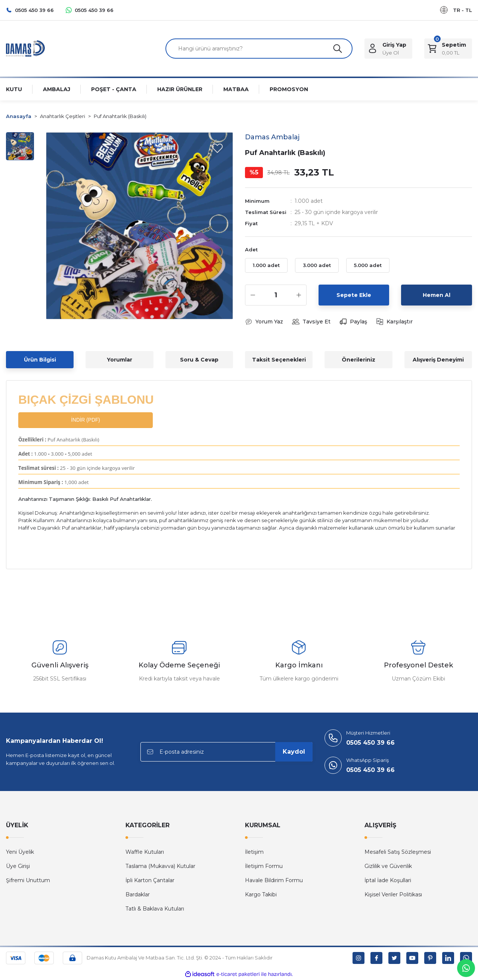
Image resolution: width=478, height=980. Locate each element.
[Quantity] (276, 295)
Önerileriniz (358, 360)
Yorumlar (119, 360)
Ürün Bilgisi (40, 360)
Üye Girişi (18, 866)
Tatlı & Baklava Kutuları (155, 909)
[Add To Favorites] (217, 148)
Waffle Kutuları (145, 852)
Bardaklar (138, 894)
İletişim (254, 852)
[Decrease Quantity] (253, 295)
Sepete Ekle (354, 295)
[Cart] (448, 49)
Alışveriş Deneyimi (438, 360)
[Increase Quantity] (299, 295)
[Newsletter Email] (226, 752)
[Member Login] (388, 49)
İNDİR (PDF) (85, 420)
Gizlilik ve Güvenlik (388, 866)
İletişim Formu (264, 866)
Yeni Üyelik (20, 852)
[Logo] (25, 48)
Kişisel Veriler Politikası (393, 894)
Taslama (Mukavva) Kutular (160, 866)
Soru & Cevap (199, 360)
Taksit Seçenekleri (279, 360)
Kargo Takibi (261, 894)
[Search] (259, 49)
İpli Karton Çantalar (150, 880)
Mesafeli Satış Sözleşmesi (398, 852)
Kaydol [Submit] (294, 752)
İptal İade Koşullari (388, 880)
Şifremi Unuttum (28, 880)
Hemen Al (437, 295)
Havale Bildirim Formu (274, 880)
